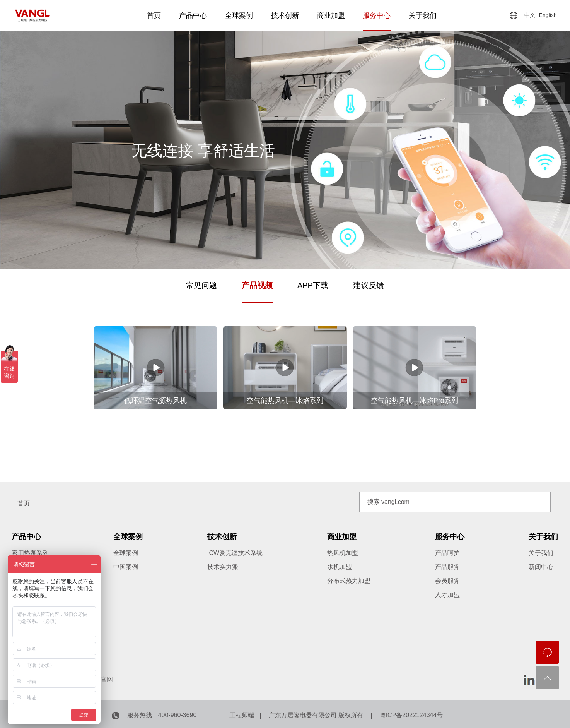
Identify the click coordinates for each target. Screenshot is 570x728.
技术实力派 (223, 567)
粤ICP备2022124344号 (411, 715)
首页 (154, 15)
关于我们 (423, 15)
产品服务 (447, 567)
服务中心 (377, 15)
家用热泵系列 (30, 553)
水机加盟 (340, 567)
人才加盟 (447, 595)
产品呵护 (447, 553)
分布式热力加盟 (349, 581)
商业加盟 (331, 15)
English (548, 15)
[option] (285, 374)
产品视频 (257, 285)
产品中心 (193, 15)
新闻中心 (541, 567)
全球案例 (239, 15)
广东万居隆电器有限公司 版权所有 (316, 715)
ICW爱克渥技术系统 (235, 553)
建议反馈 (369, 285)
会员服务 (447, 581)
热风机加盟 (343, 553)
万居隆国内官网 (91, 679)
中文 (530, 15)
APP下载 (313, 285)
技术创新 (285, 15)
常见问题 (201, 285)
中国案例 (126, 567)
